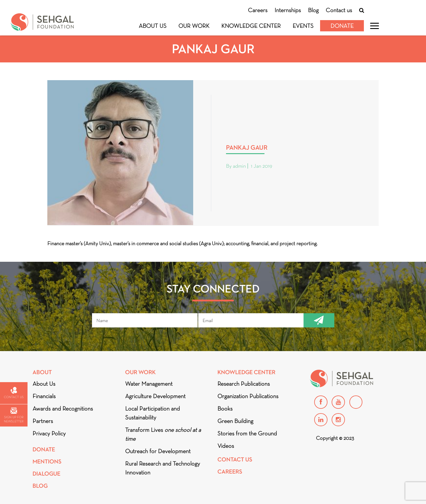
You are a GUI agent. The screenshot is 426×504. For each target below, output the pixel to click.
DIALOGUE (46, 474)
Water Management (149, 384)
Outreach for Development (158, 451)
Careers (258, 10)
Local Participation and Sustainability (153, 413)
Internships (288, 10)
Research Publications (244, 384)
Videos (226, 446)
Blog (313, 10)
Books (225, 408)
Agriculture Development (155, 396)
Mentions (47, 462)
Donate (342, 26)
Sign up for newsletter (14, 415)
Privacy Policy (49, 433)
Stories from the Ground (247, 433)
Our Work (194, 26)
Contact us (339, 10)
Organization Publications (248, 396)
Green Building (235, 421)
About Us (153, 26)
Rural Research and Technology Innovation (163, 468)
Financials (44, 396)
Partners (43, 421)
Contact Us (235, 459)
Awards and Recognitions (63, 408)
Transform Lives (163, 434)
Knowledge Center (251, 26)
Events (303, 26)
